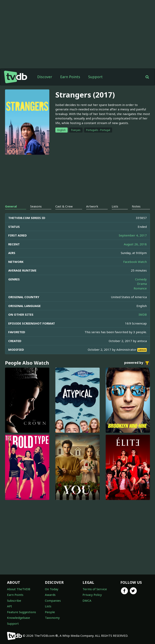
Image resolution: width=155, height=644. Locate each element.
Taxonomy (52, 618)
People (50, 612)
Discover (45, 77)
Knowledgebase (19, 618)
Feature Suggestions (22, 612)
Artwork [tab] (92, 206)
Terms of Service (95, 589)
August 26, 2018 (135, 244)
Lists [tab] (115, 206)
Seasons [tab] (36, 206)
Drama (142, 284)
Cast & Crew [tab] (64, 206)
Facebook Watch (135, 262)
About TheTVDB (19, 589)
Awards (50, 595)
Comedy (141, 279)
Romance (140, 288)
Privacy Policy (92, 595)
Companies (53, 600)
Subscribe (14, 600)
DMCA (87, 600)
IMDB (143, 314)
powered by (137, 363)
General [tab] (11, 206)
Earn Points (70, 77)
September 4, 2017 (133, 235)
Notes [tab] (136, 206)
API (9, 606)
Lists (48, 606)
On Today (52, 589)
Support (95, 77)
